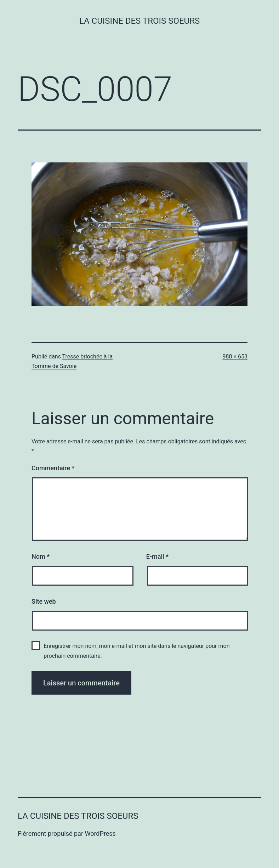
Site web (44, 601)
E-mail (157, 556)
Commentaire (53, 468)
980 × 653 (235, 357)
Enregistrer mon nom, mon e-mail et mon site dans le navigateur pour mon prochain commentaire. (136, 651)
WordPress (100, 833)
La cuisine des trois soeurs (139, 21)
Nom (41, 556)
